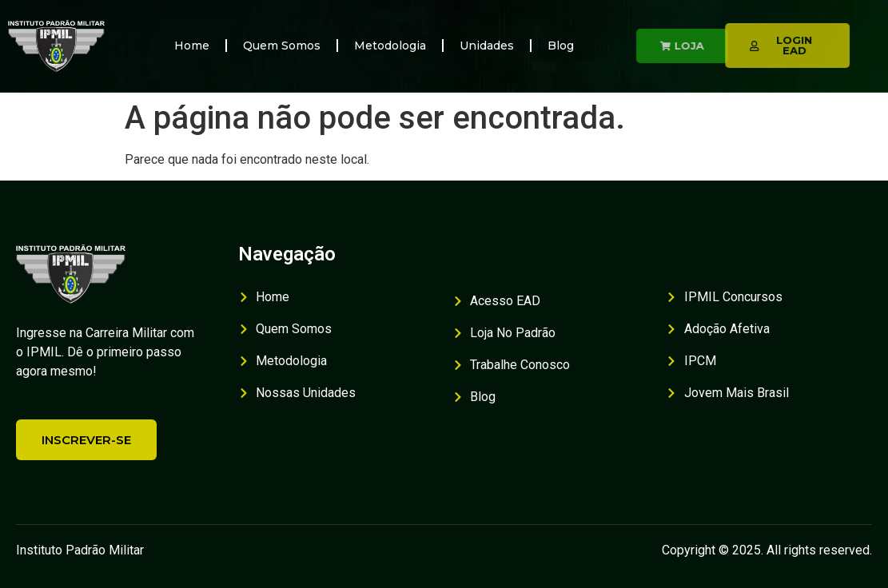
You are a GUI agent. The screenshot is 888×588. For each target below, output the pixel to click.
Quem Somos (282, 46)
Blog (561, 46)
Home (192, 46)
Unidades (487, 46)
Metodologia (390, 46)
